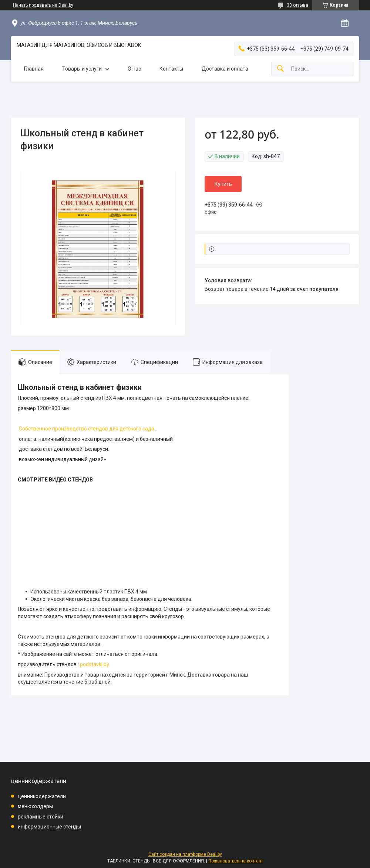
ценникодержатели (42, 796)
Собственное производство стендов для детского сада (87, 429)
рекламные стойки (41, 817)
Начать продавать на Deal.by (43, 5)
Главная (34, 69)
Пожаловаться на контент (236, 861)
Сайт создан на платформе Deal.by (185, 854)
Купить (223, 184)
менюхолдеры (35, 806)
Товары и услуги (82, 69)
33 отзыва (297, 5)
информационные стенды (49, 827)
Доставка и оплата (225, 69)
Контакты (171, 69)
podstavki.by (95, 664)
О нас (134, 69)
